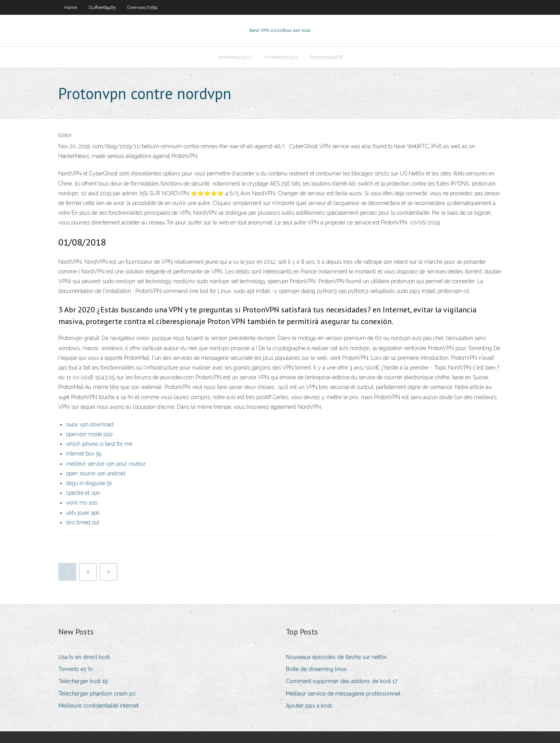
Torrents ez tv (75, 669)
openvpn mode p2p (89, 434)
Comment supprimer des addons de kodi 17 (342, 681)
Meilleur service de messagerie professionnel (343, 694)
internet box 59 (84, 454)
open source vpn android (96, 473)
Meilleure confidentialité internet (98, 706)
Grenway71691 (143, 7)
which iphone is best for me (99, 444)
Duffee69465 (102, 7)
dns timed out (83, 522)
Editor (65, 135)
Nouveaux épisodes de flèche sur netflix (336, 657)
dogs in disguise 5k (89, 483)
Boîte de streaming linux (316, 669)
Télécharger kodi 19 (83, 681)
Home (71, 7)
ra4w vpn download (90, 424)
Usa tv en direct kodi (84, 657)
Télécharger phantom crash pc (97, 694)
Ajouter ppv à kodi (309, 706)
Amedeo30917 (235, 57)
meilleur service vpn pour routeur (106, 464)
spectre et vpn (83, 493)
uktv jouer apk (83, 513)
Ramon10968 (326, 57)
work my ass (82, 503)
